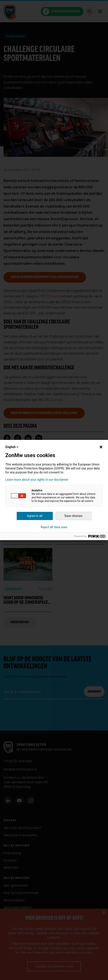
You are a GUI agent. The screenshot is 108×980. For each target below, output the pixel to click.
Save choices (73, 516)
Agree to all (35, 516)
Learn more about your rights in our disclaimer (37, 480)
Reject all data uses (54, 527)
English (12, 447)
